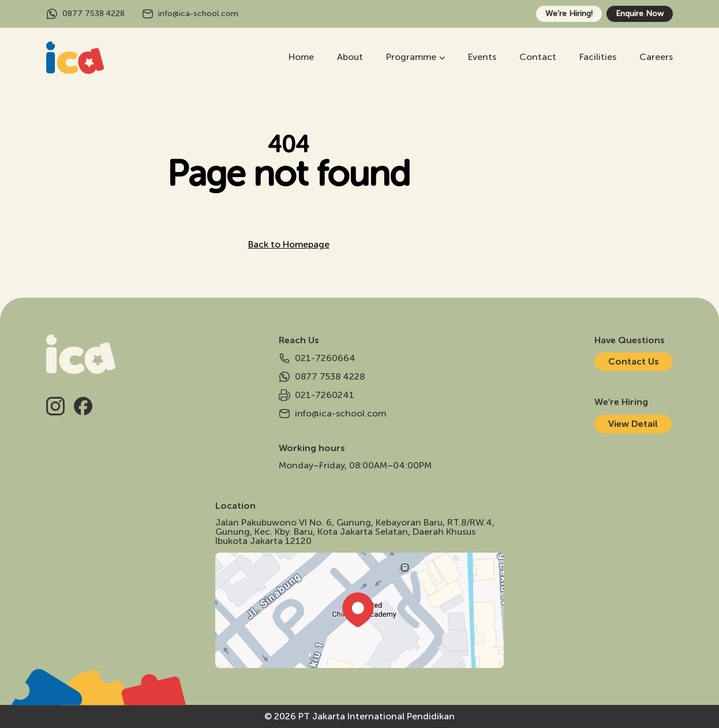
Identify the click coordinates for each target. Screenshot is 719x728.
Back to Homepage (289, 244)
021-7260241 (317, 395)
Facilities (598, 57)
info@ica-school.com (190, 14)
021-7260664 (317, 358)
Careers (656, 57)
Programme (411, 57)
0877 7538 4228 (85, 14)
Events (482, 57)
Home (301, 57)
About (350, 57)
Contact (538, 57)
